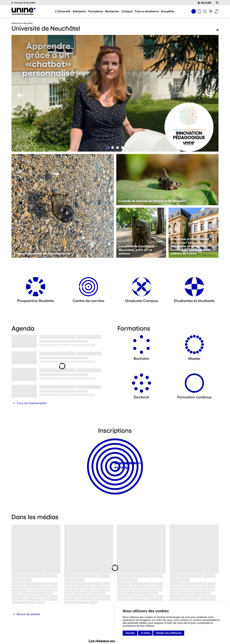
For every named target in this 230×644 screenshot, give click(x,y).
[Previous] (20, 96)
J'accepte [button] (130, 633)
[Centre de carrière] (88, 288)
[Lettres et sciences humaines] (199, 11)
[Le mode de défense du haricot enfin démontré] (167, 180)
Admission (79, 11)
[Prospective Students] (36, 288)
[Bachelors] (142, 346)
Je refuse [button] (145, 633)
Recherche (112, 11)
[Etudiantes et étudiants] (194, 288)
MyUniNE (205, 3)
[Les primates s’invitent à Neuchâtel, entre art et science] (141, 233)
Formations (96, 11)
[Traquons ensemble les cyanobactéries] (63, 206)
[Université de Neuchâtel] (23, 11)
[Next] (210, 96)
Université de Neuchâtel (23, 3)
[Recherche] (217, 3)
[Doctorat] (142, 384)
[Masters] (194, 346)
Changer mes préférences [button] (169, 633)
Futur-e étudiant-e (147, 11)
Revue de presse (28, 614)
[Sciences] (204, 11)
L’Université (63, 11)
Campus (127, 11)
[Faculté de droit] (210, 11)
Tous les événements (32, 403)
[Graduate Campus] (142, 288)
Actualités (168, 11)
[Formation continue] (194, 384)
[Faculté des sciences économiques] (216, 11)
